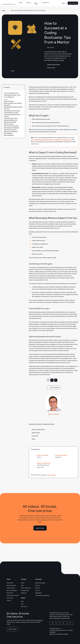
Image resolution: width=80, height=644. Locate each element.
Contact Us (24, 606)
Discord (37, 585)
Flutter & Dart (11, 588)
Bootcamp (32, 424)
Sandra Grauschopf (44, 463)
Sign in (64, 3)
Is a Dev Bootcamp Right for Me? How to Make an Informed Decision (52, 140)
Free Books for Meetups (42, 595)
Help (22, 601)
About (23, 583)
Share (11, 71)
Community (10, 598)
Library (9, 600)
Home (4, 10)
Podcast (38, 588)
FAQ (22, 604)
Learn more (40, 528)
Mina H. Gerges (59, 60)
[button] (21, 3)
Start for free (73, 3)
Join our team (51, 475)
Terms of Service (26, 588)
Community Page (40, 583)
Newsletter (38, 593)
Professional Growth (48, 424)
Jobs (22, 585)
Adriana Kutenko (61, 455)
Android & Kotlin (11, 585)
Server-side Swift (12, 590)
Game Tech (10, 593)
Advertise (24, 593)
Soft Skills (38, 424)
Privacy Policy (25, 590)
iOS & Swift (10, 583)
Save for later (50, 68)
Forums (37, 590)
